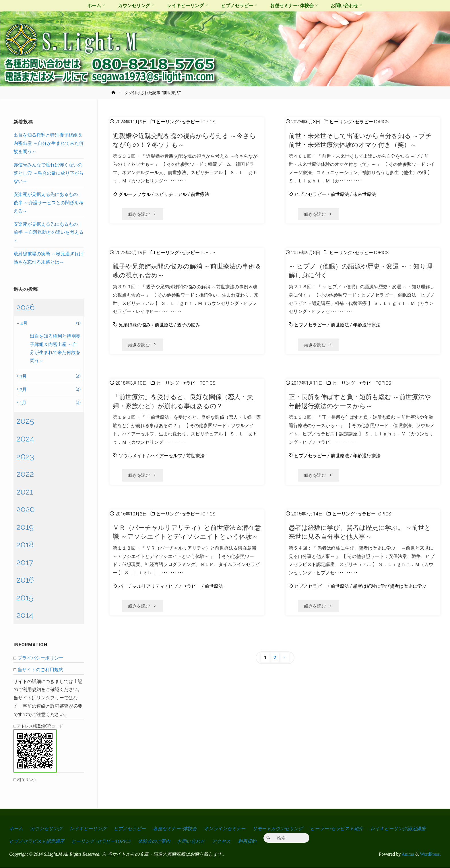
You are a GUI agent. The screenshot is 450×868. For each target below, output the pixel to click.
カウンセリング (46, 829)
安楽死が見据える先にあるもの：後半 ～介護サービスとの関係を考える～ (49, 203)
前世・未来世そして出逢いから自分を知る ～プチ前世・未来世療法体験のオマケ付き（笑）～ (360, 140)
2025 (25, 421)
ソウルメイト (132, 455)
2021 (25, 492)
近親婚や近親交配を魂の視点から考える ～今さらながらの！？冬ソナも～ (184, 140)
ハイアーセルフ (166, 455)
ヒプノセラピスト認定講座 (37, 841)
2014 (25, 615)
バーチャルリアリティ (141, 585)
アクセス (221, 841)
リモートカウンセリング (278, 829)
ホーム (16, 829)
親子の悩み (189, 325)
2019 (25, 527)
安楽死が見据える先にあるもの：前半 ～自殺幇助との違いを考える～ (49, 232)
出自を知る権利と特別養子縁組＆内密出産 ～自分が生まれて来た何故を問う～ (49, 143)
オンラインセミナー (225, 829)
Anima (407, 854)
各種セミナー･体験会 (175, 829)
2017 (25, 562)
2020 (26, 509)
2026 (26, 307)
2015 (25, 598)
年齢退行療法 (367, 325)
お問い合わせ (191, 841)
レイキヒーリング (88, 829)
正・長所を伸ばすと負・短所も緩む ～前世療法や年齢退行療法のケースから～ (360, 400)
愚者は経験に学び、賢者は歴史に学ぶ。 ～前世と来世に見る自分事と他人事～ (360, 531)
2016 (25, 580)
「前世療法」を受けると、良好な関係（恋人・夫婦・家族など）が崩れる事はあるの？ (183, 400)
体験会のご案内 (154, 841)
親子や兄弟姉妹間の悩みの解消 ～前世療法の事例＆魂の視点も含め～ (187, 270)
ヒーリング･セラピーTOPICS (186, 122)
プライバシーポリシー (40, 658)
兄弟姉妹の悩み (135, 325)
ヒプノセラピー (310, 194)
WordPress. (430, 854)
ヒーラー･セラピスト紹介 (337, 829)
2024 (25, 439)
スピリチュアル (171, 194)
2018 (25, 544)
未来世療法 (364, 194)
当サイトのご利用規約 (40, 670)
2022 (25, 474)
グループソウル (135, 194)
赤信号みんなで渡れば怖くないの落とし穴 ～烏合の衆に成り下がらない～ (49, 173)
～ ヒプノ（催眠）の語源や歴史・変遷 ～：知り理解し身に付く (361, 270)
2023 (25, 456)
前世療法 (200, 194)
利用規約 (247, 841)
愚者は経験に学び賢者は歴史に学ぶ (390, 585)
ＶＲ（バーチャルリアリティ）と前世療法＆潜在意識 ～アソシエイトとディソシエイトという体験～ (187, 531)
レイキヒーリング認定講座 (398, 829)
